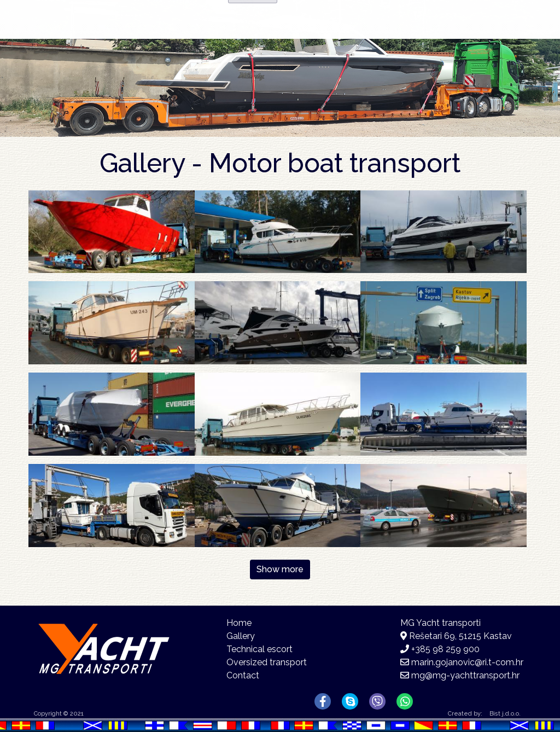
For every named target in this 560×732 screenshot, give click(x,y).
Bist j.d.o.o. (505, 714)
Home (260, 36)
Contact (453, 36)
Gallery (380, 38)
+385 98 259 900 (445, 649)
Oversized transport (267, 662)
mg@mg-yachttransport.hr (465, 675)
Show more (280, 569)
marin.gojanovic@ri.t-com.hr (467, 662)
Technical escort (259, 649)
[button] (112, 231)
